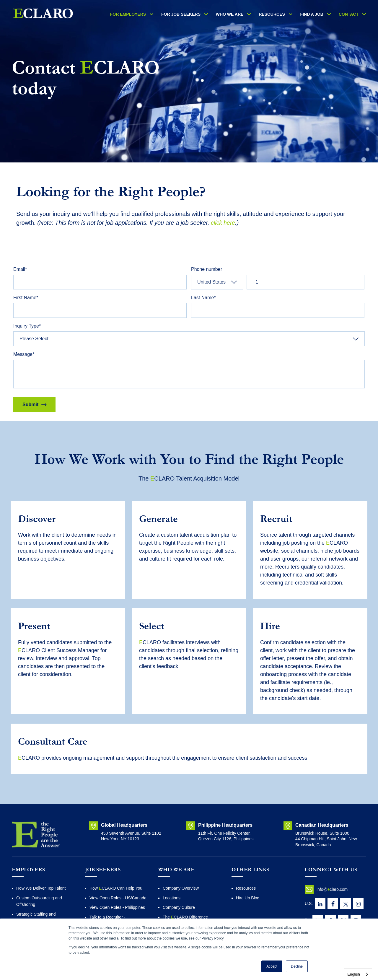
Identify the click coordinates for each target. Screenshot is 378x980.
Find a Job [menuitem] (317, 14)
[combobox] (358, 974)
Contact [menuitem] (350, 14)
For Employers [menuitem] (147, 14)
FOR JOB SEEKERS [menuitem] (197, 14)
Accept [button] (272, 966)
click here (223, 223)
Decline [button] (297, 966)
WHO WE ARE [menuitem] (242, 14)
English (354, 974)
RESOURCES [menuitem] (281, 14)
